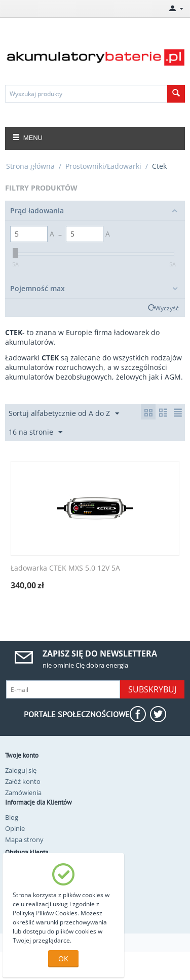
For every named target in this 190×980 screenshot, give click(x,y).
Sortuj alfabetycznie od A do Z (64, 414)
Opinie (15, 828)
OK (63, 959)
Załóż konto (23, 781)
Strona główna (30, 166)
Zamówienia (23, 792)
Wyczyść (167, 308)
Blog (12, 817)
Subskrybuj (152, 689)
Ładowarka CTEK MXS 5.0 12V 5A (65, 568)
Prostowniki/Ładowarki (103, 166)
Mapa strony (24, 839)
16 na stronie (35, 432)
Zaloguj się (21, 770)
